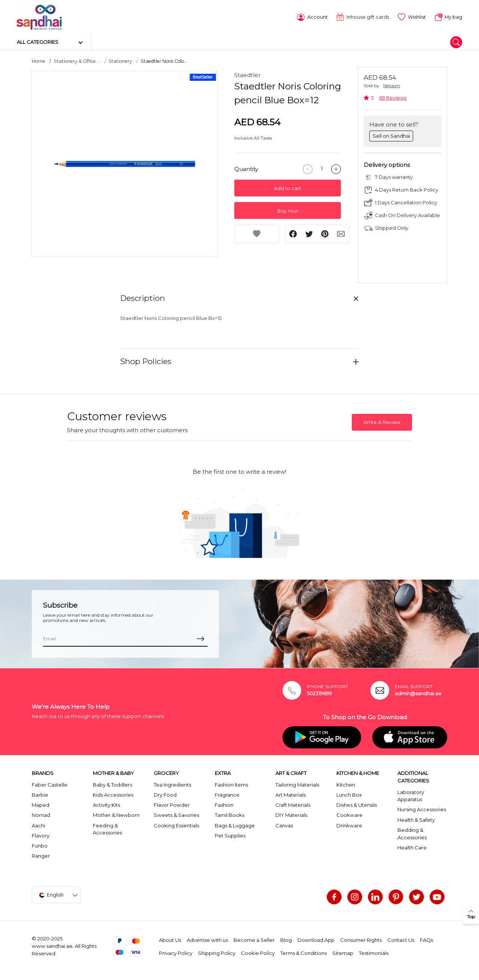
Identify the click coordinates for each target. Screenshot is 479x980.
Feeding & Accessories (107, 828)
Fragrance (227, 794)
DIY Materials (291, 814)
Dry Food (165, 794)
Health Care (412, 846)
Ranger (41, 855)
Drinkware (349, 824)
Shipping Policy (217, 952)
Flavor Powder (172, 804)
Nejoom (392, 85)
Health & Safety (416, 819)
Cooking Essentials (176, 824)
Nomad (41, 814)
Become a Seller (254, 939)
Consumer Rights (361, 939)
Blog (286, 939)
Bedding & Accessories (412, 833)
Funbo (40, 845)
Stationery (120, 60)
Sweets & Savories (176, 814)
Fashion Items (231, 784)
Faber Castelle (50, 784)
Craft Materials (293, 804)
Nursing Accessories (422, 809)
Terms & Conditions (303, 952)
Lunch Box (349, 794)
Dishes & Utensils (357, 804)
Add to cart (288, 187)
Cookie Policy (258, 952)
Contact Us (401, 939)
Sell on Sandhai (391, 135)
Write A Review (382, 422)
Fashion (224, 804)
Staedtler (247, 74)
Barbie (40, 794)
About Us (170, 939)
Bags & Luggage (235, 824)
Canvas (284, 824)
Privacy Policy (176, 952)
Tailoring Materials (297, 784)
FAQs (426, 939)
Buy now (288, 210)
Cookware (350, 814)
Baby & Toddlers (112, 784)
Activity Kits (106, 804)
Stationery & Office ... (77, 60)
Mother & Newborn (116, 814)
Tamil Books (230, 814)
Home (39, 60)
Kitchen (346, 784)
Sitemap (343, 952)
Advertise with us (207, 939)
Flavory (41, 835)
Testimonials (374, 952)
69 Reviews (393, 97)
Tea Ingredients (173, 784)
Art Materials (291, 794)
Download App (316, 939)
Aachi (39, 824)
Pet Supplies (230, 835)
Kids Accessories (113, 794)
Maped (41, 804)
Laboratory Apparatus (411, 795)
